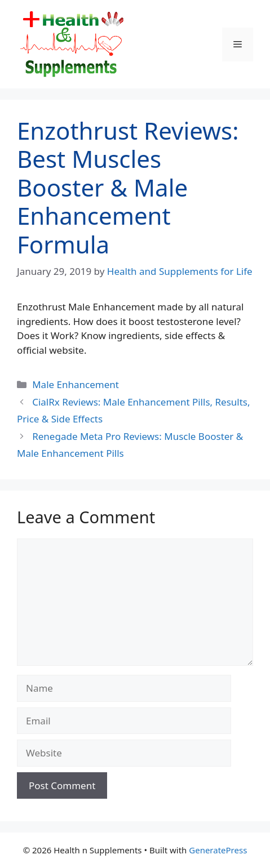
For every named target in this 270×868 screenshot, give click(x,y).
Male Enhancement (76, 384)
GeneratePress (218, 850)
